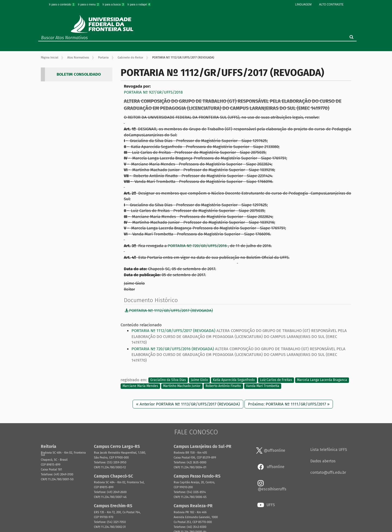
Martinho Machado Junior (182, 386)
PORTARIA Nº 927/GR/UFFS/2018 (153, 92)
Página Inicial (50, 58)
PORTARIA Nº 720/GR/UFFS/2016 (198, 246)
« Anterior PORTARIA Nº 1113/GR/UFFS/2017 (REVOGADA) (188, 404)
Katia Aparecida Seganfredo (234, 380)
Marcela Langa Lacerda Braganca (322, 380)
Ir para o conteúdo (62, 4)
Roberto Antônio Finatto (223, 386)
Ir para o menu (89, 4)
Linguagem (303, 4)
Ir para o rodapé (139, 4)
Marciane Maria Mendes (140, 386)
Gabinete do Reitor (130, 58)
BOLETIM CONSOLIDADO (79, 74)
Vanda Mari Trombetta (263, 386)
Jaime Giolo (199, 380)
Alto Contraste (331, 4)
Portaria (103, 58)
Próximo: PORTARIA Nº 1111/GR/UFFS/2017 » (289, 404)
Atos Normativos (78, 58)
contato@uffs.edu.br (328, 473)
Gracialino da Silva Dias (168, 380)
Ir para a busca (114, 4)
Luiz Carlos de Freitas (276, 380)
